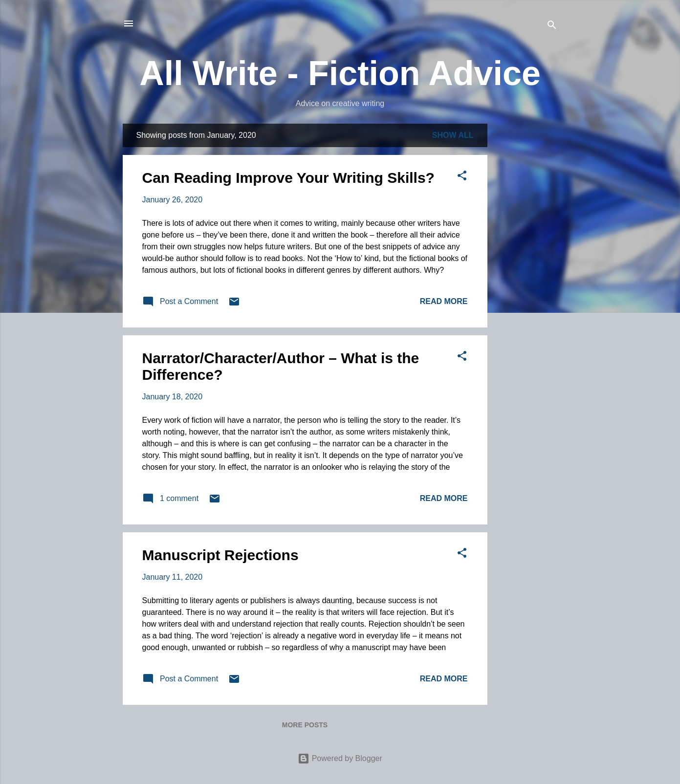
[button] (462, 177)
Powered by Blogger (340, 758)
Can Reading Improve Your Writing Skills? (288, 178)
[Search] (552, 27)
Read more (444, 301)
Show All (453, 135)
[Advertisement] (526, 270)
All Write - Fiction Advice (340, 73)
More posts (305, 725)
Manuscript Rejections (220, 555)
